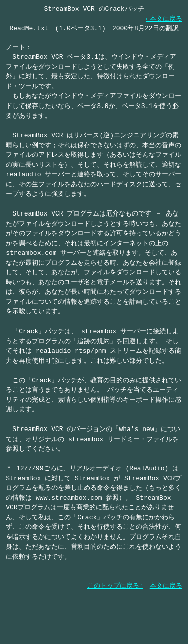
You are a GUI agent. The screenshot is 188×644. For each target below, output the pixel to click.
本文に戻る (166, 586)
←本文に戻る (164, 19)
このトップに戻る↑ (115, 586)
